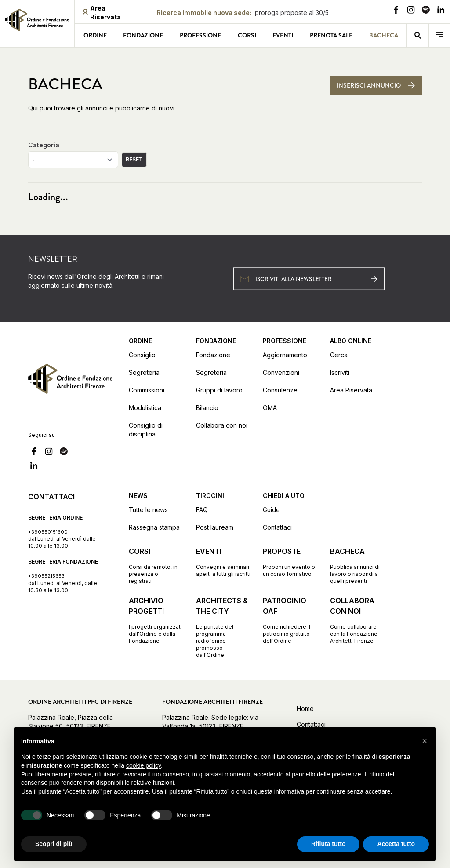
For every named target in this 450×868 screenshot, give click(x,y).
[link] (37, 22)
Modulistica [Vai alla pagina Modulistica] (145, 408)
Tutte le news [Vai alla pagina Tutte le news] (148, 510)
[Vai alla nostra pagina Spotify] (426, 11)
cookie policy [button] (143, 765)
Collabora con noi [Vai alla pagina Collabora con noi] (222, 425)
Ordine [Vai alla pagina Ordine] (95, 35)
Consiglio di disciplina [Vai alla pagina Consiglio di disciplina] (146, 430)
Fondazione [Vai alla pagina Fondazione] (143, 35)
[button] (425, 741)
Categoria (44, 145)
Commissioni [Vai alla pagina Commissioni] (147, 390)
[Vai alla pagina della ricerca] (418, 35)
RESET (134, 159)
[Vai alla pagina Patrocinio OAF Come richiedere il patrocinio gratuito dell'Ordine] (290, 620)
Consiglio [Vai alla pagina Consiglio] (142, 355)
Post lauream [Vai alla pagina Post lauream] (215, 527)
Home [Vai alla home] (305, 709)
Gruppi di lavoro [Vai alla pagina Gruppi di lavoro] (219, 390)
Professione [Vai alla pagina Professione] (200, 35)
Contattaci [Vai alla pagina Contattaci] (277, 527)
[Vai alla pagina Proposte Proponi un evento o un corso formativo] (290, 562)
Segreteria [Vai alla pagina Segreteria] (144, 372)
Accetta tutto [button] (396, 844)
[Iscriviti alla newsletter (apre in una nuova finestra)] (309, 279)
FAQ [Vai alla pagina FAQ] (202, 510)
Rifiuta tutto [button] (328, 844)
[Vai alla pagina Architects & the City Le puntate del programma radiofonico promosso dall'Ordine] (223, 627)
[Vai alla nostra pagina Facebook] (396, 11)
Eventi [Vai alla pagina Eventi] (283, 35)
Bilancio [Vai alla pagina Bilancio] (207, 408)
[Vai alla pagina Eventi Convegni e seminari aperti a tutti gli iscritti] (223, 562)
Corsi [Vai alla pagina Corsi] (247, 35)
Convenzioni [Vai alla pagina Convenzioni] (281, 372)
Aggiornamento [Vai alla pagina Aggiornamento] (285, 355)
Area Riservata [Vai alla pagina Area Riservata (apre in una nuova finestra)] (351, 390)
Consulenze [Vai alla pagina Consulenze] (280, 390)
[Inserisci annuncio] (376, 85)
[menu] (439, 35)
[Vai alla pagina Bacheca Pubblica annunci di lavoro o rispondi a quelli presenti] (357, 565)
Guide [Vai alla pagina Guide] (271, 510)
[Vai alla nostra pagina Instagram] (411, 11)
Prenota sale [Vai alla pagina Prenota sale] (331, 35)
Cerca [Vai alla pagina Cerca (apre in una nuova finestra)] (339, 355)
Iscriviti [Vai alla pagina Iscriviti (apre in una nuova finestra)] (340, 372)
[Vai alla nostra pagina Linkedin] (441, 11)
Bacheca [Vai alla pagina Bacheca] (384, 35)
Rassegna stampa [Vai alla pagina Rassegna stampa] (154, 527)
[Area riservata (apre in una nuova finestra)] (109, 13)
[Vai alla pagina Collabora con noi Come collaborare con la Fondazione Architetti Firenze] (357, 620)
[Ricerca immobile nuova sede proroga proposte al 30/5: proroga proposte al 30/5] (243, 13)
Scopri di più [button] (54, 844)
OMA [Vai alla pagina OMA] (270, 408)
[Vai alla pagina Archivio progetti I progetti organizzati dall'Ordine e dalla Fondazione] (156, 620)
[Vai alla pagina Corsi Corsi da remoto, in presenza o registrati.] (156, 565)
